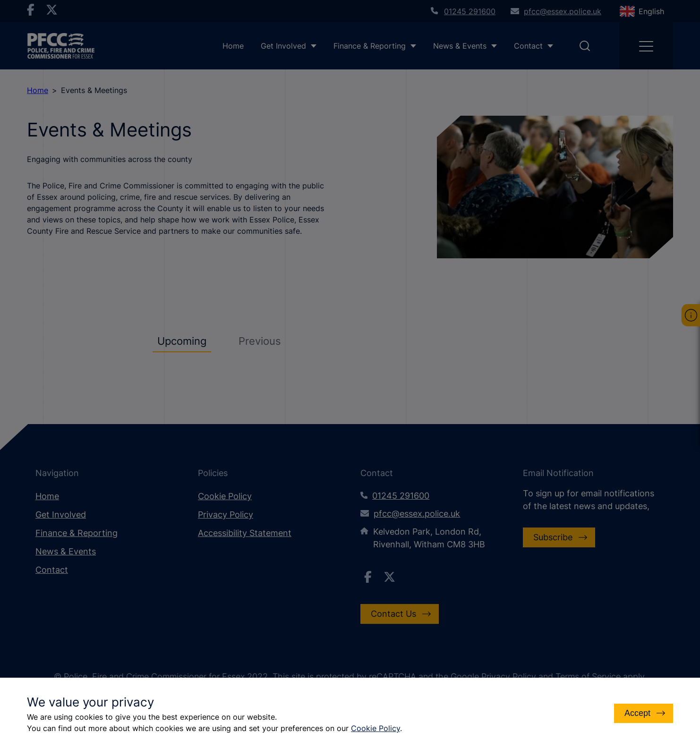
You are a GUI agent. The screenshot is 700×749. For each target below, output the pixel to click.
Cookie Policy (376, 728)
